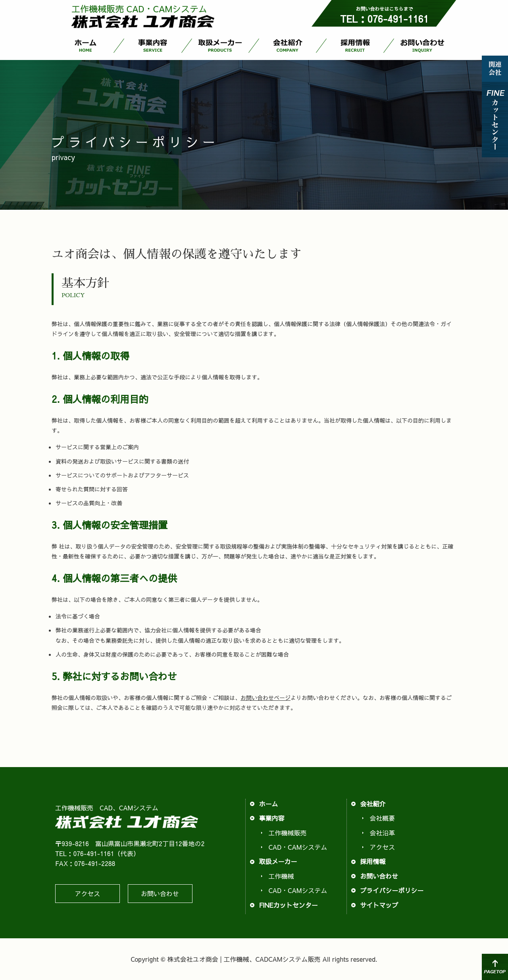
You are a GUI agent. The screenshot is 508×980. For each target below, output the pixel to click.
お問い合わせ (423, 44)
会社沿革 (382, 833)
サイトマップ (379, 905)
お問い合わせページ (266, 698)
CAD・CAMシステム (298, 847)
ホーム (85, 44)
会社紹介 (288, 44)
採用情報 (355, 44)
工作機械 (281, 876)
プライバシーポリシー (392, 890)
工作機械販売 (287, 833)
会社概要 (382, 818)
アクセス (87, 893)
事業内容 (153, 44)
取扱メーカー (220, 44)
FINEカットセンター (288, 905)
